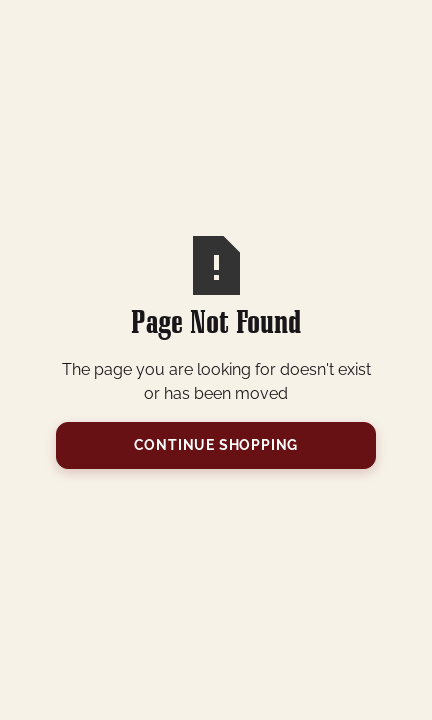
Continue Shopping (216, 445)
